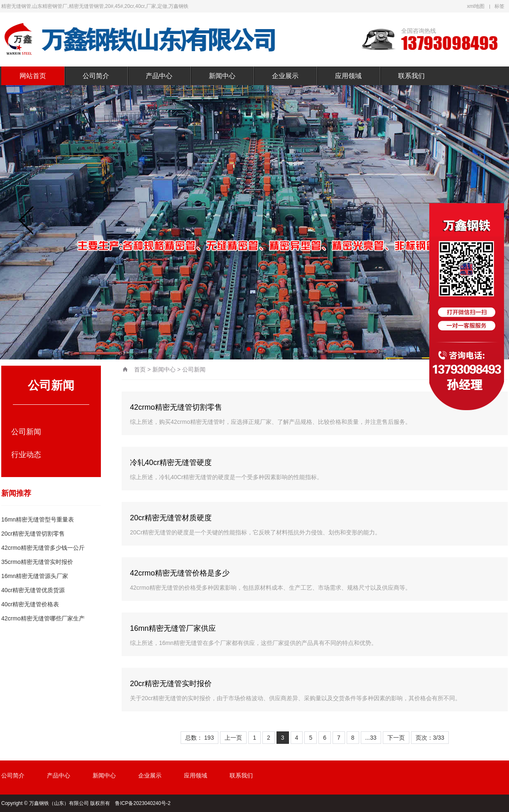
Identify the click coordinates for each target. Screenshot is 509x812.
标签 (499, 6)
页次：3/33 (430, 738)
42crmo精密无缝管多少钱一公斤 (43, 548)
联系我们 (411, 76)
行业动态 (26, 455)
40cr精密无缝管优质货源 (33, 590)
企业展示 (285, 76)
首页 (140, 369)
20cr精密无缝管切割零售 (33, 534)
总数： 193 (199, 738)
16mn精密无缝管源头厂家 (35, 576)
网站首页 (33, 76)
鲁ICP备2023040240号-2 (143, 803)
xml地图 (476, 6)
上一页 (233, 738)
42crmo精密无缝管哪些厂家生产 (43, 618)
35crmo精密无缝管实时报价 (37, 562)
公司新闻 (26, 432)
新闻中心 (222, 76)
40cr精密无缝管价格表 (30, 604)
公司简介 (96, 76)
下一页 (396, 738)
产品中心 (159, 76)
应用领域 (348, 76)
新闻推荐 (16, 493)
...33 (371, 738)
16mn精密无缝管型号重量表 (38, 519)
